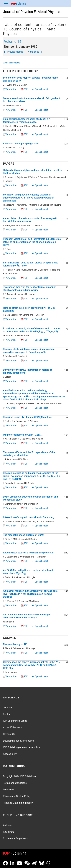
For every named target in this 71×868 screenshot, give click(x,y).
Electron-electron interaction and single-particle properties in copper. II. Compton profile (29, 351)
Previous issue (13, 52)
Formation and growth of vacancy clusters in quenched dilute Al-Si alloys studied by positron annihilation (29, 198)
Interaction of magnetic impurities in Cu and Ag (29, 517)
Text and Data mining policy (18, 803)
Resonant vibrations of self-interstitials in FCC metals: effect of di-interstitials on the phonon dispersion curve (32, 242)
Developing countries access (18, 741)
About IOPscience (13, 727)
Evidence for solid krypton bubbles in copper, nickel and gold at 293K (31, 79)
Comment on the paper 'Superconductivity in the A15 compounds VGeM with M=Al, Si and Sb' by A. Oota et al (31, 665)
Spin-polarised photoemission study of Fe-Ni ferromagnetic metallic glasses (27, 121)
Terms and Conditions (15, 783)
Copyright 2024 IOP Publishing (19, 776)
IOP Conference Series (15, 721)
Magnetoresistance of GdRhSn (23, 435)
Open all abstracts (12, 63)
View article (10, 89)
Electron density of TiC (15, 644)
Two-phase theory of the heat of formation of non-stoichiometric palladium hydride (30, 289)
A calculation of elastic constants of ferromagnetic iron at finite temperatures (30, 220)
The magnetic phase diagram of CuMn (24, 535)
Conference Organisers (15, 838)
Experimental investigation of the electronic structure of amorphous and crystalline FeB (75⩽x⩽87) (32, 330)
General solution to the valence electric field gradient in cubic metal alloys (31, 100)
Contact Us (9, 734)
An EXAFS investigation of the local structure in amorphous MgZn (29, 572)
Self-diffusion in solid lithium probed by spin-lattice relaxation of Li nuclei (31, 264)
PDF (24, 89)
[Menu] (6, 3)
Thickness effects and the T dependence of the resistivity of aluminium (29, 454)
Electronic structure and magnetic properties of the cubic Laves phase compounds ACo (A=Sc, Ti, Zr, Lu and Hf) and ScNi (31, 476)
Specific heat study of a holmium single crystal (28, 553)
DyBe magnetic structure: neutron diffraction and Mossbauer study (30, 498)
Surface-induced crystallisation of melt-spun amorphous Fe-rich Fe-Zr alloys (27, 616)
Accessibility (10, 754)
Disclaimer (9, 790)
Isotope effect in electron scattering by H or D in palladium (29, 309)
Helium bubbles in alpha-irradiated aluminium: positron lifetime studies (33, 172)
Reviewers (9, 832)
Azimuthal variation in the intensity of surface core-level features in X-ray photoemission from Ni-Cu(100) (31, 594)
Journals (8, 708)
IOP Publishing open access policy (21, 747)
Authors (7, 825)
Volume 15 (13, 42)
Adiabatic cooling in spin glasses (21, 144)
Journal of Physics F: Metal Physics (32, 12)
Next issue (35, 52)
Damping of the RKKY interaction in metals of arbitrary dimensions (27, 371)
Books (6, 714)
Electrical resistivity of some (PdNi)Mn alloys (27, 417)
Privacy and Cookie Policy (17, 796)
